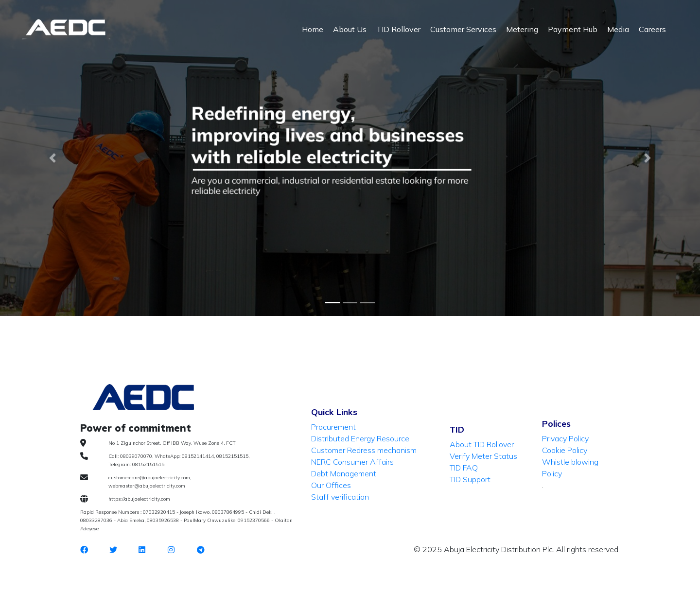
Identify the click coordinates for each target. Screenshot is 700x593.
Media (618, 29)
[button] (52, 158)
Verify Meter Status (483, 456)
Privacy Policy (565, 438)
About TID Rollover (482, 444)
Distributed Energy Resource (360, 438)
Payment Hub (573, 29)
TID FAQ (464, 468)
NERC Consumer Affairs (352, 462)
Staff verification (340, 497)
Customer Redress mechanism (364, 450)
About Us (350, 29)
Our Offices (331, 485)
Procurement (333, 427)
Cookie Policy (565, 450)
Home (313, 29)
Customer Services (463, 29)
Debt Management (344, 473)
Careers (652, 29)
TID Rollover (398, 29)
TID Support (470, 479)
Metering (522, 29)
